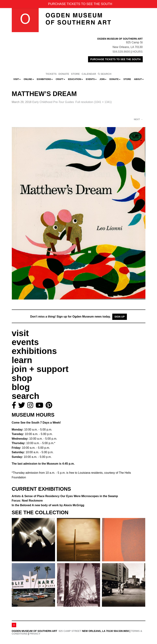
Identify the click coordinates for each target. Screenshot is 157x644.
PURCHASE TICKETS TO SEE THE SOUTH (115, 59)
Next (138, 119)
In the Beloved (48, 505)
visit (20, 333)
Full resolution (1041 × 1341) (94, 102)
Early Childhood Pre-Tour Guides (53, 102)
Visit (17, 79)
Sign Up (120, 317)
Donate (115, 79)
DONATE (64, 74)
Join (103, 79)
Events (91, 79)
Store (127, 79)
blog (21, 387)
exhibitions (34, 351)
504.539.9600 (121, 52)
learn (22, 360)
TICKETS (51, 74)
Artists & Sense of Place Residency (65, 496)
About (139, 79)
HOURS (138, 52)
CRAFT (60, 79)
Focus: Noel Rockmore (27, 501)
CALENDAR (89, 74)
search (26, 396)
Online (29, 79)
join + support (40, 369)
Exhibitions (45, 79)
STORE (75, 74)
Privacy (35, 634)
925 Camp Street (70, 631)
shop (22, 378)
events (25, 342)
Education (75, 79)
